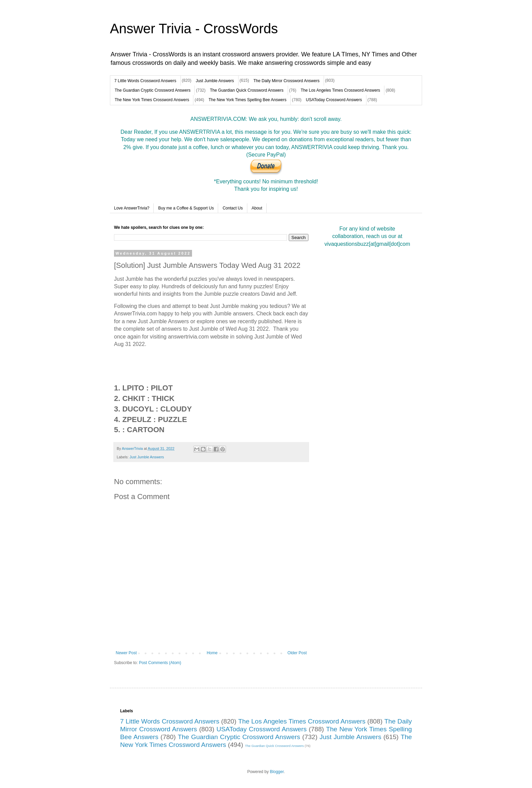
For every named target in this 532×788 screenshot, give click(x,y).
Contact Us (233, 208)
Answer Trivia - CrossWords (194, 29)
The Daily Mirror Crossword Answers (287, 81)
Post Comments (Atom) (160, 663)
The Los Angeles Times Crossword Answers (340, 90)
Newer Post (126, 653)
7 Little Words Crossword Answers (145, 81)
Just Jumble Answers (215, 81)
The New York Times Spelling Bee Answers (248, 100)
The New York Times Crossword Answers (152, 100)
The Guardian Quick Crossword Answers (247, 90)
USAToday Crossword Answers (334, 100)
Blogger (277, 772)
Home (212, 653)
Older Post (297, 653)
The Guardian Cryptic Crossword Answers (153, 90)
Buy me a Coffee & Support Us (186, 208)
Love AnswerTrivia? (132, 208)
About (257, 208)
